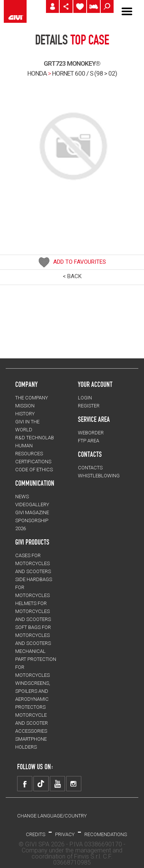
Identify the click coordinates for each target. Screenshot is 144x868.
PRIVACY (65, 834)
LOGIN (85, 398)
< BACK (72, 276)
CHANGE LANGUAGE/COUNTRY (52, 816)
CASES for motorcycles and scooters (33, 563)
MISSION (25, 406)
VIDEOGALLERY (32, 504)
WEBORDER (91, 433)
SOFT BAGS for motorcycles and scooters (33, 635)
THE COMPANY (32, 398)
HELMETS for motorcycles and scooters (33, 611)
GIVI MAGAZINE (32, 512)
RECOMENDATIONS (106, 834)
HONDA (37, 73)
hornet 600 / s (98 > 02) (85, 73)
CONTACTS (90, 468)
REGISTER (89, 406)
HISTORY (25, 414)
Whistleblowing (99, 476)
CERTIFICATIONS (33, 462)
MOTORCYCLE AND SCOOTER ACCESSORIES (32, 723)
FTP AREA (89, 441)
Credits (36, 834)
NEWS (22, 497)
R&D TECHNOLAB (35, 438)
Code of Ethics (34, 470)
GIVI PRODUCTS (32, 542)
